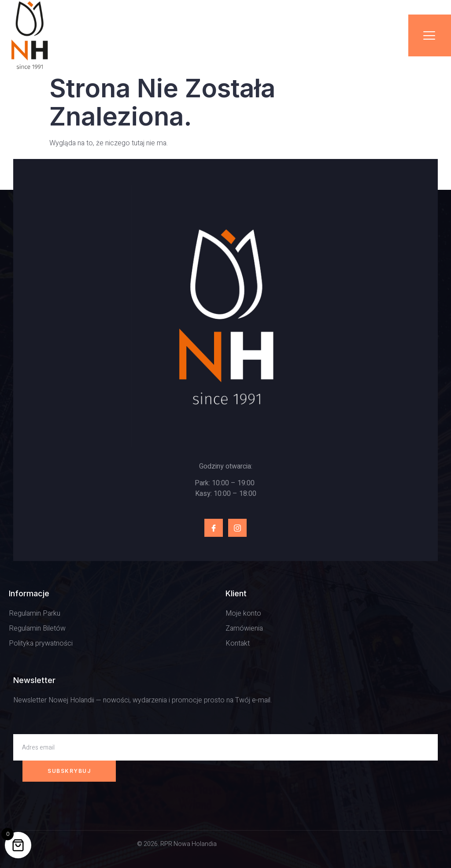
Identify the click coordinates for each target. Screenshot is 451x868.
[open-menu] (430, 35)
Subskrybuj (69, 771)
